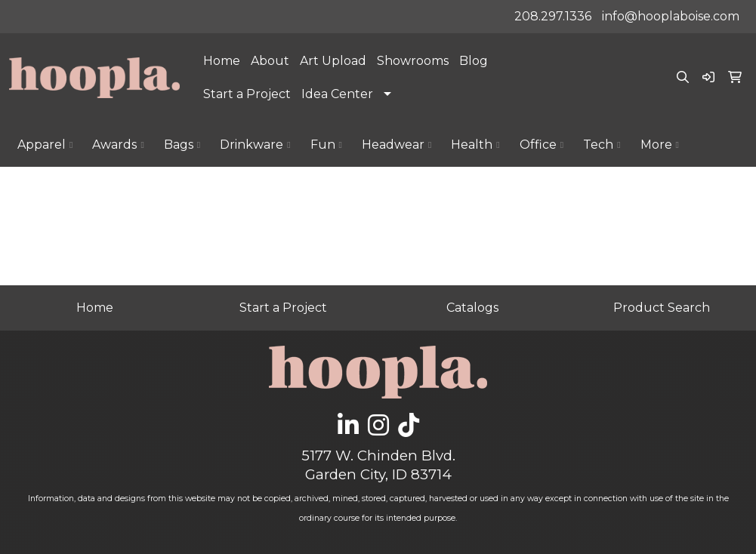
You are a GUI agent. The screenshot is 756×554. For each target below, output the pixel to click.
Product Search (662, 308)
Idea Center (337, 94)
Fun (326, 145)
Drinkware (255, 145)
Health (475, 145)
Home (222, 61)
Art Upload (333, 61)
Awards (118, 145)
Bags (182, 145)
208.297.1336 (553, 16)
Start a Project (247, 94)
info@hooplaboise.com (671, 16)
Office (542, 145)
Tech (602, 145)
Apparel (45, 145)
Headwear (397, 145)
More (660, 145)
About (270, 61)
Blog (474, 61)
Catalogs (472, 308)
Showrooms (413, 61)
